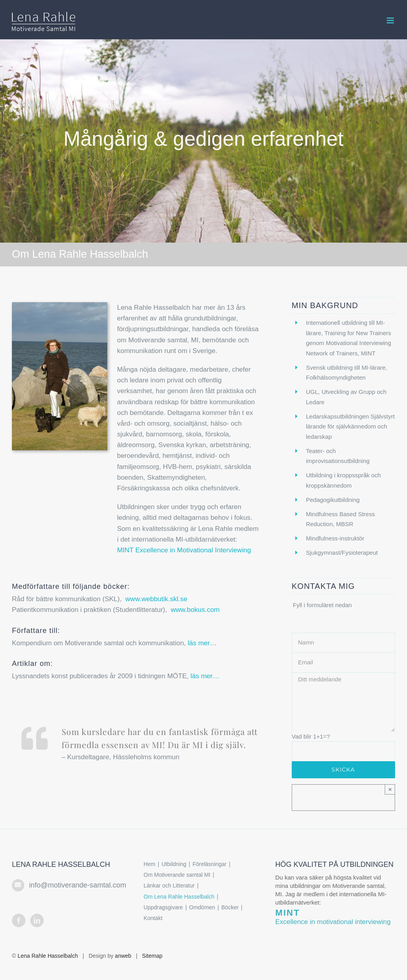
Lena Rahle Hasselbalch (48, 956)
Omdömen (202, 907)
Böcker (230, 907)
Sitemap (152, 956)
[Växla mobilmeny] (391, 20)
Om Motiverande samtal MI (177, 875)
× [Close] (390, 789)
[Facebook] (19, 920)
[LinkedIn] (37, 920)
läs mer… (202, 643)
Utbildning (174, 864)
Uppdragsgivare (163, 907)
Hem (149, 864)
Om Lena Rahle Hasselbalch (179, 897)
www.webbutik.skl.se (156, 599)
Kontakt (153, 918)
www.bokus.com (195, 610)
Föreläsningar (209, 864)
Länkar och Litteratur (169, 885)
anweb (123, 956)
